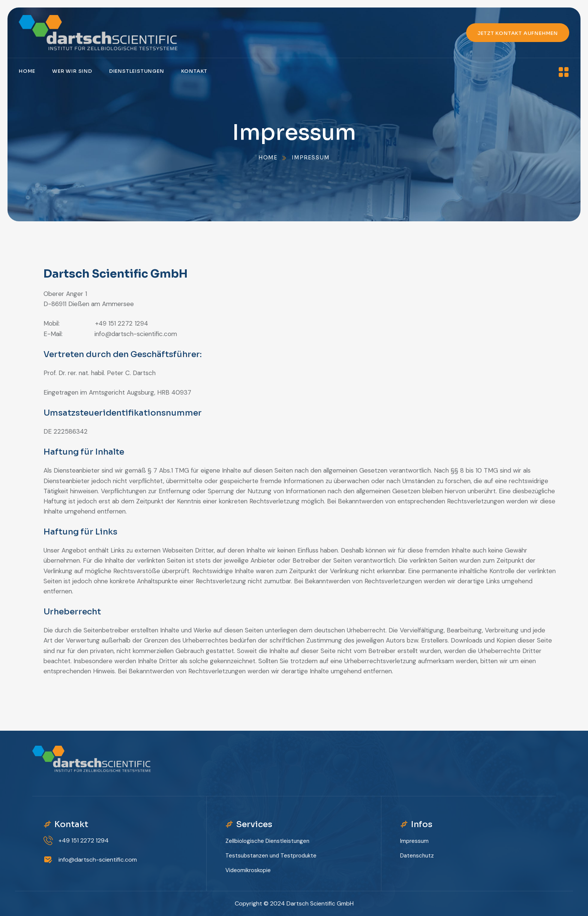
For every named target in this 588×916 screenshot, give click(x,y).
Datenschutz (417, 856)
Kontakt (194, 71)
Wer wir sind (72, 71)
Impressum (414, 841)
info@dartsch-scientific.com (98, 860)
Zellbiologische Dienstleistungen (267, 841)
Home (27, 71)
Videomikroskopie (248, 870)
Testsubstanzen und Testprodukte (271, 856)
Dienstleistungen (137, 71)
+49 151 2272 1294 (84, 840)
